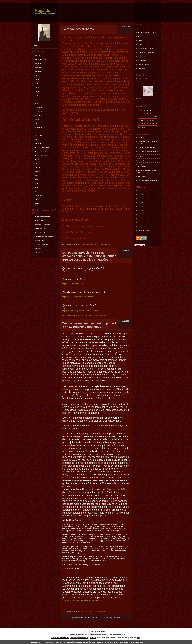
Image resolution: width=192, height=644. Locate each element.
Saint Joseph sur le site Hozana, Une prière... (148, 152)
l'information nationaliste (42, 224)
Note (36, 163)
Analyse (37, 55)
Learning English (143, 64)
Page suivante (115, 618)
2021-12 (141, 226)
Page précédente (77, 618)
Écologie (37, 103)
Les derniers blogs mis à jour (76, 635)
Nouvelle (37, 167)
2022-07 (141, 198)
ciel (36, 75)
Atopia (140, 36)
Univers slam (142, 68)
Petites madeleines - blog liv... (44, 236)
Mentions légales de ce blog (79, 638)
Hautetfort (102, 632)
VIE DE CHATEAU (41, 228)
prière (36, 183)
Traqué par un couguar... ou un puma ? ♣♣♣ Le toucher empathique (89, 325)
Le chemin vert (143, 60)
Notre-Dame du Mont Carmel (147, 180)
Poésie (37, 179)
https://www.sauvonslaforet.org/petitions (78, 297)
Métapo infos (39, 220)
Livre (36, 139)
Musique (37, 159)
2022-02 (141, 218)
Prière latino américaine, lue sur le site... (148, 171)
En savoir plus (138, 642)
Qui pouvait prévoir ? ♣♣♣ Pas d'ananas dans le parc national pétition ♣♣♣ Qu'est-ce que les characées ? (89, 256)
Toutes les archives (144, 230)
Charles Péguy (143, 161)
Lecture (37, 131)
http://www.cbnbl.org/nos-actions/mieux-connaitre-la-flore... (85, 311)
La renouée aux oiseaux (42, 216)
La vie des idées (143, 56)
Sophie (140, 98)
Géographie (38, 115)
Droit (36, 99)
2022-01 (141, 222)
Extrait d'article (39, 111)
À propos (35, 46)
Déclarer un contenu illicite (60, 638)
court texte (38, 83)
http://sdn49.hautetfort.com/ (73, 284)
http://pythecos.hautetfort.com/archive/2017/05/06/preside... (85, 271)
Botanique (38, 71)
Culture (37, 91)
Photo (36, 175)
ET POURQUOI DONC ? (43, 244)
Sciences (38, 187)
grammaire (38, 119)
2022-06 (141, 202)
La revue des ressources (146, 52)
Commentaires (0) (106, 245)
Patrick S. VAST (143, 79)
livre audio (38, 143)
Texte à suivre (39, 195)
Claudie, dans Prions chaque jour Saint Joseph (149, 166)
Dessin (37, 95)
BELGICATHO (39, 240)
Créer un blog (91, 632)
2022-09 (141, 190)
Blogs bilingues (39, 67)
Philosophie (38, 171)
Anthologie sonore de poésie (147, 32)
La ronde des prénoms (78, 29)
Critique (37, 87)
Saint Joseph (142, 176)
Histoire (37, 123)
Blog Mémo (38, 63)
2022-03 (141, 214)
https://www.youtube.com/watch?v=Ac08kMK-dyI (82, 601)
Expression (38, 107)
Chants (140, 138)
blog (138, 638)
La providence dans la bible (147, 147)
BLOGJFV (38, 248)
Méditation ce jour (144, 157)
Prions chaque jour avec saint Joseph (147, 142)
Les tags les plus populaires (116, 635)
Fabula (140, 44)
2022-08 (141, 194)
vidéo (36, 199)
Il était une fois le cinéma (146, 48)
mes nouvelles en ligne (42, 147)
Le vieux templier (40, 232)
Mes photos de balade (42, 151)
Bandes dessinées (41, 59)
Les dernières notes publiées (96, 635)
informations (39, 127)
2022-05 (141, 206)
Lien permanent (93, 245)
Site (36, 191)
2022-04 (141, 210)
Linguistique (38, 135)
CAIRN (140, 40)
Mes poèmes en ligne (42, 155)
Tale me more (39, 252)
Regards (42, 10)
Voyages (37, 203)
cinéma (37, 79)
